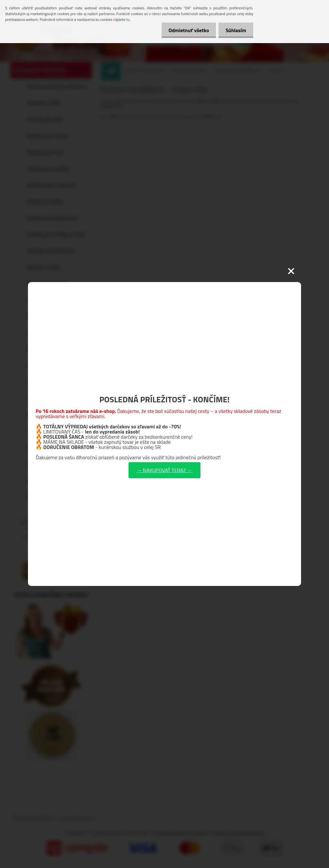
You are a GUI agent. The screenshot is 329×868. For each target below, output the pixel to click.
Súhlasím (235, 30)
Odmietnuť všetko (186, 30)
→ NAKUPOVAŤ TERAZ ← (164, 470)
